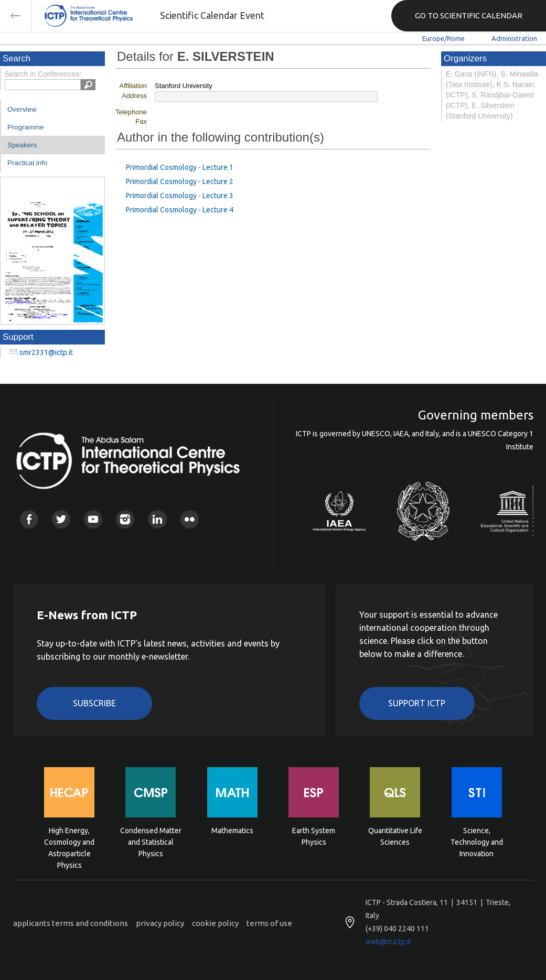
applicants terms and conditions (71, 923)
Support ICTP (417, 703)
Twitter (61, 519)
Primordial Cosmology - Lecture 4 (180, 210)
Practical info (27, 163)
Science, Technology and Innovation (477, 841)
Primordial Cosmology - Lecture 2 (180, 181)
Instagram (125, 519)
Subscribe (94, 703)
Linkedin (157, 519)
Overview (22, 109)
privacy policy (160, 923)
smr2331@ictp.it (46, 352)
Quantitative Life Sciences (395, 836)
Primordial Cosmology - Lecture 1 (180, 167)
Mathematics (232, 831)
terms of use (269, 923)
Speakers (22, 145)
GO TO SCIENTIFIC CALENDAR (469, 15)
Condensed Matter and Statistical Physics (151, 841)
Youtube (93, 519)
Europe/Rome (443, 38)
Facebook (29, 519)
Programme (26, 127)
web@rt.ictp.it (388, 942)
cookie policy (215, 923)
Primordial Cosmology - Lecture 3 (180, 196)
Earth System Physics (314, 836)
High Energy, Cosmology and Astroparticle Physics (69, 841)
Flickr (190, 519)
